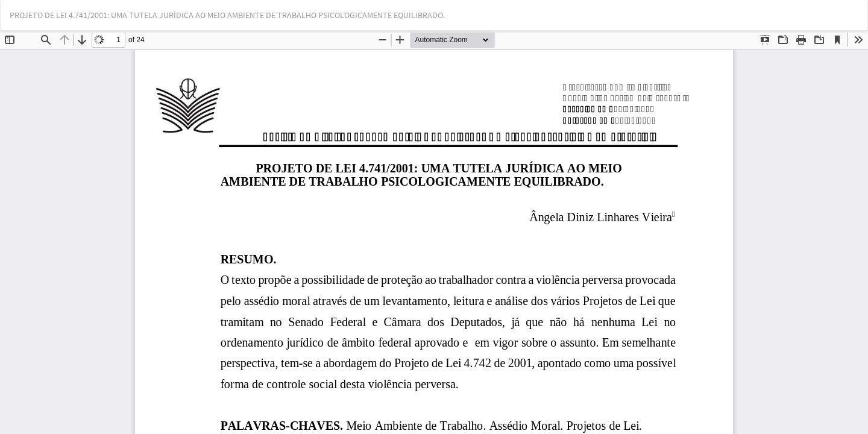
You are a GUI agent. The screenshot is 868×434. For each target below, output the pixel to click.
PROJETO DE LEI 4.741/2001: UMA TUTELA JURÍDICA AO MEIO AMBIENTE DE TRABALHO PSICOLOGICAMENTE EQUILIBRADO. (227, 15)
